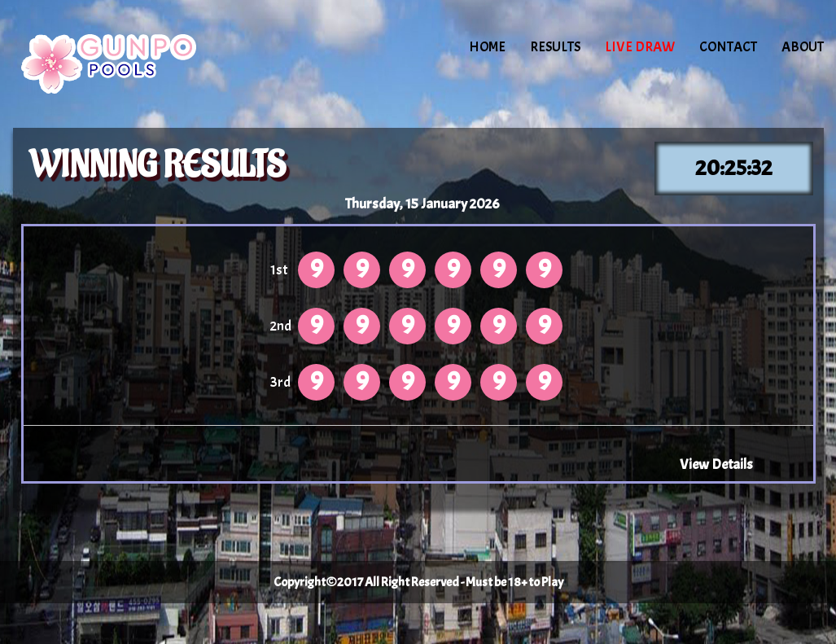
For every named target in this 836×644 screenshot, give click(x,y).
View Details (716, 464)
